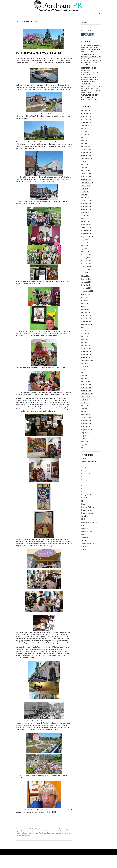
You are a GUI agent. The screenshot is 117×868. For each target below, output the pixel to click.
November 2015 (87, 424)
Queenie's (50, 833)
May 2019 (85, 303)
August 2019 (86, 294)
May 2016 (85, 406)
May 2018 (85, 336)
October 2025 (86, 122)
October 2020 (86, 267)
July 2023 (85, 189)
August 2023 (86, 186)
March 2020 (85, 276)
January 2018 (86, 348)
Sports (84, 534)
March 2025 (85, 143)
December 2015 (87, 421)
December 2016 (87, 385)
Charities (84, 477)
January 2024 (86, 174)
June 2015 (85, 439)
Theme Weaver (77, 852)
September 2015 (87, 430)
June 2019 (85, 300)
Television (85, 537)
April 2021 (85, 249)
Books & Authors (87, 474)
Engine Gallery (46, 831)
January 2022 (86, 228)
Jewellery (65, 829)
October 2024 (86, 155)
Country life (46, 829)
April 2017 (85, 375)
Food (83, 504)
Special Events (86, 531)
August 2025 (86, 128)
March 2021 (85, 252)
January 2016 (86, 418)
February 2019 (86, 312)
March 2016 (85, 412)
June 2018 (85, 333)
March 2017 (85, 379)
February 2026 (86, 110)
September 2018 (87, 324)
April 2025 (85, 140)
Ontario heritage (21, 833)
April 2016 (85, 409)
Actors (84, 459)
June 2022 (85, 216)
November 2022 (87, 207)
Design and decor (87, 486)
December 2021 (87, 231)
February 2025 (86, 146)
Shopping (85, 528)
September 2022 (87, 213)
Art (40, 829)
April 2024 (85, 167)
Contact (65, 15)
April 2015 (85, 445)
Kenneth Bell (64, 831)
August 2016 (86, 397)
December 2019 (87, 285)
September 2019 (87, 291)
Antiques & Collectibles (30, 829)
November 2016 (87, 388)
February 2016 (86, 415)
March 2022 (85, 222)
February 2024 (86, 171)
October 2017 (86, 357)
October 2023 (86, 180)
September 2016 (87, 394)
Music (83, 519)
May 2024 (85, 164)
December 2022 (87, 204)
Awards (84, 468)
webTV (84, 549)
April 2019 (85, 306)
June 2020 (85, 273)
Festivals (84, 498)
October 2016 (86, 391)
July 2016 (85, 400)
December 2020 (87, 261)
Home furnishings (87, 513)
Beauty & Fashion (87, 471)
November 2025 (87, 119)
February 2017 (86, 382)
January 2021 (86, 258)
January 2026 (86, 113)
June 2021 (85, 243)
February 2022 (86, 225)
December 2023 (87, 177)
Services (29, 15)
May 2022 (85, 219)
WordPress (54, 852)
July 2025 (85, 131)
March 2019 (85, 309)
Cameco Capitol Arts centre (30, 831)
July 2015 (85, 436)
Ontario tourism (33, 833)
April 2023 (85, 195)
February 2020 (86, 279)
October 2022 (86, 210)
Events (84, 492)
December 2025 (87, 116)
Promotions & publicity (89, 522)
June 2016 (85, 403)
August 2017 (86, 363)
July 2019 (85, 297)
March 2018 (85, 342)
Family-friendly (56, 829)
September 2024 (87, 158)
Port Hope (43, 833)
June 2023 (85, 192)
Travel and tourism (88, 543)
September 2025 (87, 125)
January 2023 (86, 201)
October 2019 (86, 288)
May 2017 (85, 372)
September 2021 (87, 237)
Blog (39, 15)
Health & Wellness (88, 507)
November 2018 (87, 318)
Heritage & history (88, 510)
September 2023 (87, 183)
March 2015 (85, 448)
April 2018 (85, 339)
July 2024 (85, 161)
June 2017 (85, 369)
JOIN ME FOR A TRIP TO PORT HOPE (38, 53)
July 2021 (85, 240)
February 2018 (86, 345)
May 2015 (85, 442)
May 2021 (85, 246)
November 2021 (87, 234)
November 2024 (87, 152)
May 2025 (85, 137)
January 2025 (86, 149)
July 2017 (85, 366)
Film (83, 501)
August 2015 (86, 433)
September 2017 (87, 360)
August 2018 (86, 327)
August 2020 (86, 270)
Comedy (84, 480)
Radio (83, 525)
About (19, 15)
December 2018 (87, 315)
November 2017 (87, 354)
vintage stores (60, 833)
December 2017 (87, 351)
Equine (84, 489)
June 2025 (85, 134)
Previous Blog (51, 15)
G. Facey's (55, 831)
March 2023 (85, 198)
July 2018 (85, 330)
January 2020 (86, 282)
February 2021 (86, 255)
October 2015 (86, 427)
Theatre (84, 540)
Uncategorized (86, 546)
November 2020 (87, 264)
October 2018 (86, 321)
